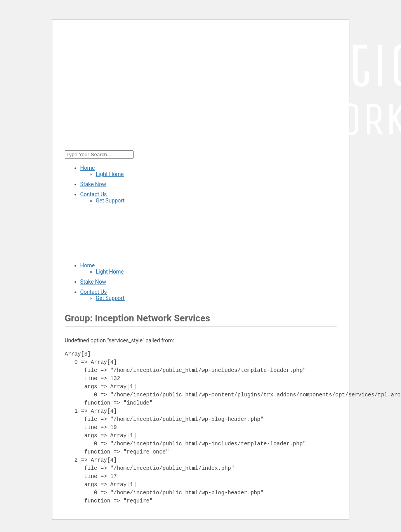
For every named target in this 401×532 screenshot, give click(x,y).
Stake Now (93, 184)
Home (88, 168)
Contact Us (94, 194)
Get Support (110, 201)
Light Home (110, 174)
